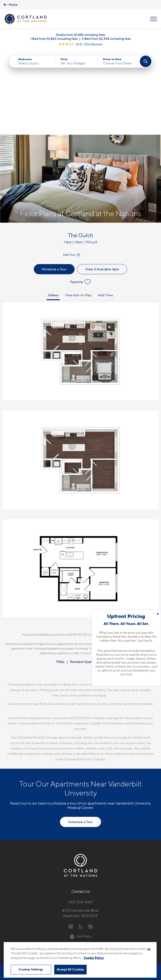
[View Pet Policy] (80, 852)
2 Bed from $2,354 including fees (106, 39)
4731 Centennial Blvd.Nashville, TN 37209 (80, 829)
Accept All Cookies (70, 969)
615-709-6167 (81, 818)
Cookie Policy (94, 958)
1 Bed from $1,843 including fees (54, 39)
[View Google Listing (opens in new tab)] (81, 44)
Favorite (80, 197)
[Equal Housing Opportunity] (71, 842)
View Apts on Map (78, 211)
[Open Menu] (154, 19)
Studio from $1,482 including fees (81, 35)
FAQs (60, 577)
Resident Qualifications (87, 577)
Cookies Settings (31, 969)
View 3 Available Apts (102, 185)
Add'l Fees (72, 170)
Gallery (53, 211)
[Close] (149, 949)
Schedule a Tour (54, 185)
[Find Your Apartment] (146, 61)
